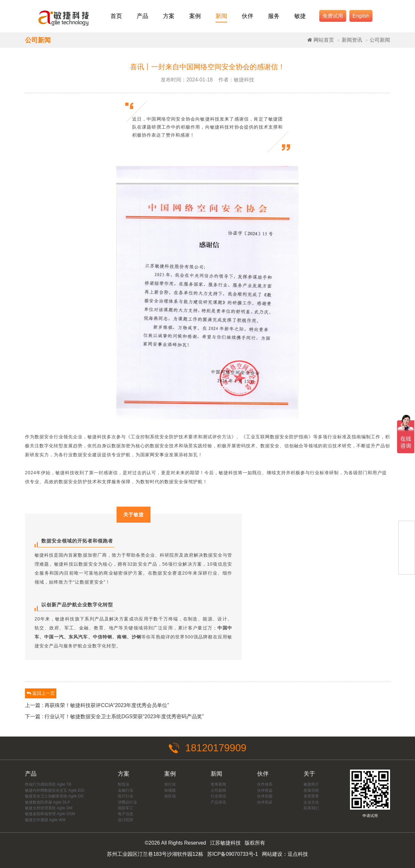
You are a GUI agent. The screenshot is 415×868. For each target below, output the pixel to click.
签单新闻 (218, 785)
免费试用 (333, 16)
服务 (274, 16)
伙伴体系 (265, 785)
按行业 (170, 785)
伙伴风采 (265, 802)
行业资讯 (218, 796)
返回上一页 (41, 693)
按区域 (170, 796)
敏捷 (300, 16)
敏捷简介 (311, 785)
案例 (195, 16)
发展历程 (311, 790)
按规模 (170, 790)
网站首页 (321, 40)
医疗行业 (126, 796)
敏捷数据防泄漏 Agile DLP (48, 802)
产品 (142, 16)
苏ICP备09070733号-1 (232, 854)
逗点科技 (298, 854)
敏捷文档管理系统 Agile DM (49, 808)
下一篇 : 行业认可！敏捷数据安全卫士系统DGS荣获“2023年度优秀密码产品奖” (114, 716)
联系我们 (311, 808)
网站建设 (272, 854)
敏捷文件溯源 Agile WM (45, 820)
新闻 (221, 16)
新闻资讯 (352, 40)
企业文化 (311, 802)
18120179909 (207, 748)
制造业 (124, 785)
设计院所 (126, 820)
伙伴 (248, 16)
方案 (169, 16)
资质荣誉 (311, 796)
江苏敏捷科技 (225, 843)
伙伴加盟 (265, 796)
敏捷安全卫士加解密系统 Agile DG (54, 796)
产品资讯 (218, 802)
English (361, 16)
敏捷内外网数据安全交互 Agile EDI (55, 790)
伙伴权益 (265, 790)
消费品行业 (127, 802)
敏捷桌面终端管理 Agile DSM (50, 814)
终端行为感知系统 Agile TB (48, 785)
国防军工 (126, 808)
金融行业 (126, 790)
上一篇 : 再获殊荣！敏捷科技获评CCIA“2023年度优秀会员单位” (97, 705)
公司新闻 (380, 40)
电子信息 (126, 814)
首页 (116, 16)
